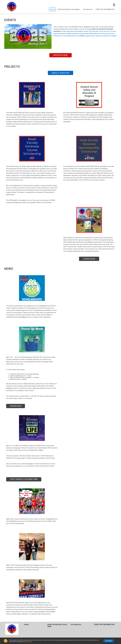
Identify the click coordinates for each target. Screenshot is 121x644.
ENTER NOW (16, 406)
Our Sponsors (88, 9)
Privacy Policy (28, 642)
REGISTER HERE (60, 55)
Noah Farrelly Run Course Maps (69, 9)
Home (52, 9)
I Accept (109, 641)
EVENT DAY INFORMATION (105, 9)
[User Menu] (114, 4)
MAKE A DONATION (61, 73)
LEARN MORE (89, 259)
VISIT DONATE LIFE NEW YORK (24, 479)
